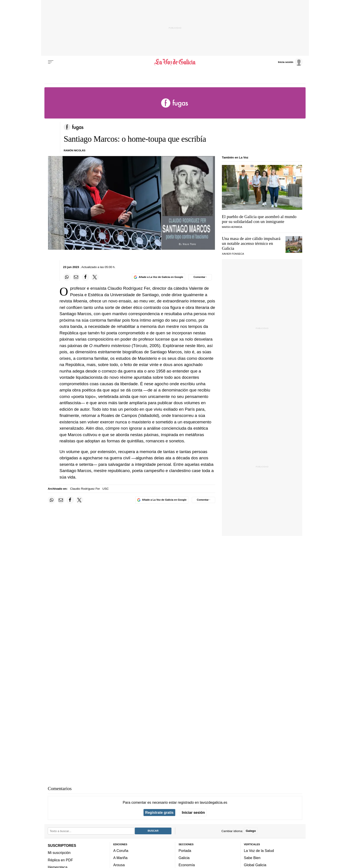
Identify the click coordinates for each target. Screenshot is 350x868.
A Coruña (121, 851)
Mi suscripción (59, 853)
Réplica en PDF (60, 860)
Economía (187, 865)
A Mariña (121, 858)
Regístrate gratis (159, 812)
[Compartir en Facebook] (85, 277)
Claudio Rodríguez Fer (85, 489)
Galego (251, 831)
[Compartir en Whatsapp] (67, 277)
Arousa (119, 865)
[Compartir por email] (76, 277)
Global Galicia (255, 865)
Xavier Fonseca (233, 254)
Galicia (184, 858)
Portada (185, 851)
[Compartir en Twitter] (95, 277)
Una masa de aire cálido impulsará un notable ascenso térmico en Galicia (251, 243)
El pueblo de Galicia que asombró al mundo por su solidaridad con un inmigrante (259, 219)
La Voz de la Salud (259, 851)
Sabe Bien (252, 858)
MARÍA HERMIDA (232, 227)
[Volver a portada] (175, 62)
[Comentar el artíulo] (200, 277)
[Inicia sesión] (290, 62)
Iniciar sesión (193, 812)
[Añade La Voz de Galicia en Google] (158, 277)
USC (106, 489)
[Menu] (51, 62)
